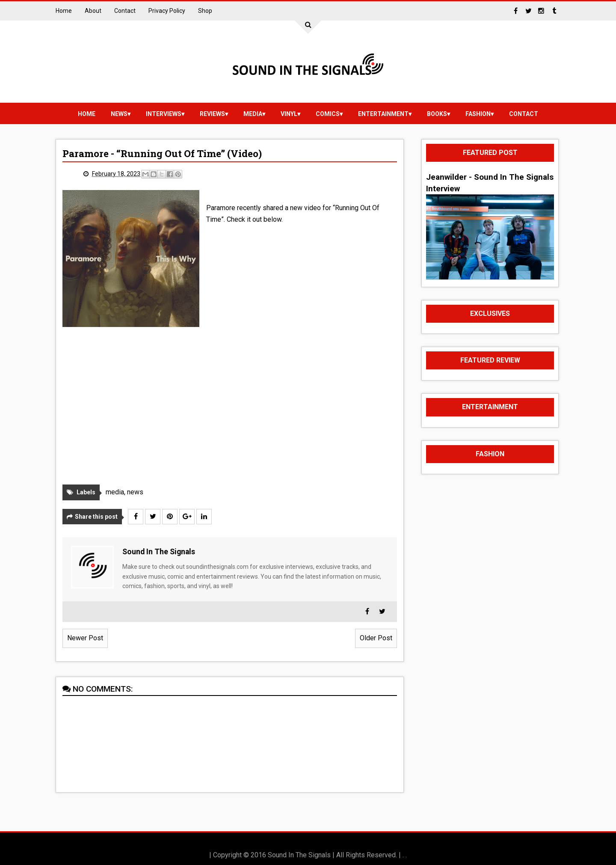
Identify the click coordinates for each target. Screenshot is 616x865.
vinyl (289, 114)
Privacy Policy (167, 11)
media (253, 114)
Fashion (478, 114)
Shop (205, 11)
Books (437, 114)
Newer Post (85, 638)
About (93, 11)
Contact (125, 11)
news (119, 114)
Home (64, 11)
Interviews (164, 114)
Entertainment (383, 114)
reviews (212, 114)
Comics (328, 114)
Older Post (376, 638)
